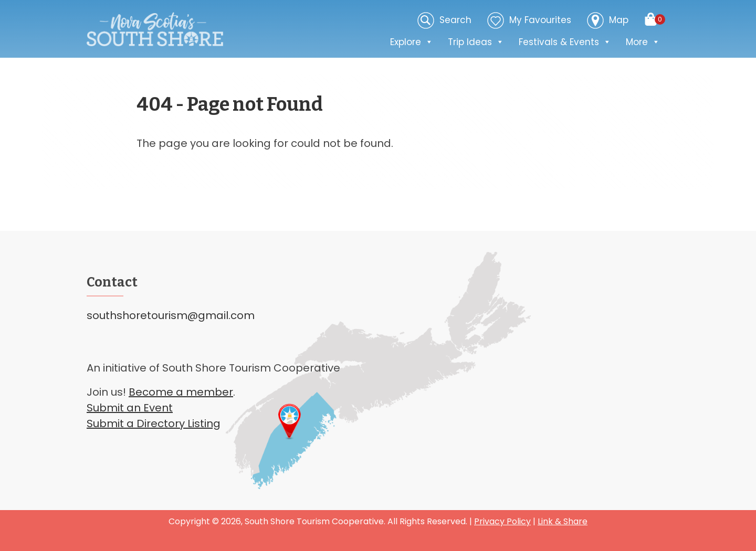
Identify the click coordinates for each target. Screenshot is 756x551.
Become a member (181, 392)
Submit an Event (130, 408)
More (643, 42)
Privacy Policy (502, 521)
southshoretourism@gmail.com (171, 315)
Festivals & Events (565, 42)
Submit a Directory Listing (154, 423)
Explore (412, 42)
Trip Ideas (476, 42)
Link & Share (563, 521)
